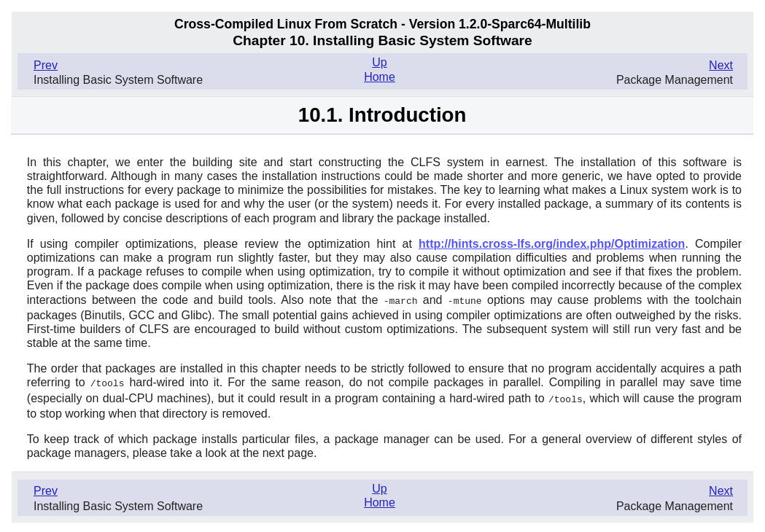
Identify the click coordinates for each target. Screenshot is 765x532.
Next (721, 65)
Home (380, 77)
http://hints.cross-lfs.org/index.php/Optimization (552, 244)
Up (379, 62)
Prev (46, 65)
